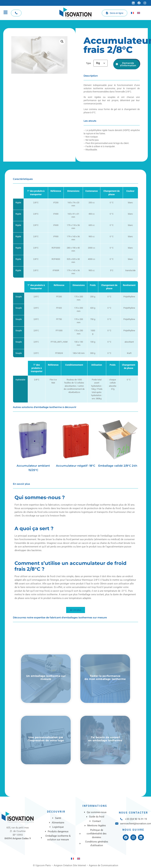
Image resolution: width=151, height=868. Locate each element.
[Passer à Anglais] (139, 13)
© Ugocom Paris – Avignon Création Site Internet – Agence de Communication (75, 865)
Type (88, 63)
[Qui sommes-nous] (12, 3)
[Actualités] (44, 3)
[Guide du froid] (30, 3)
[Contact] (56, 3)
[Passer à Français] (132, 13)
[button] (62, 42)
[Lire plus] (76, 610)
